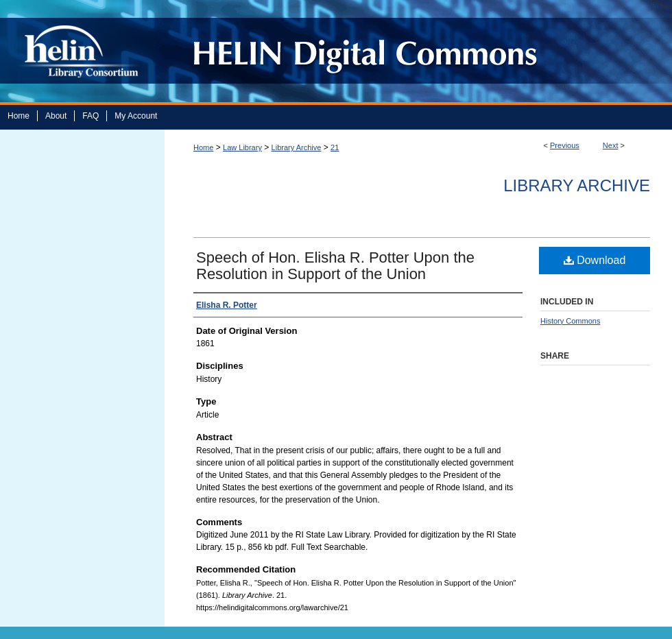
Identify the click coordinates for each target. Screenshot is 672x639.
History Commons (570, 321)
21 (335, 147)
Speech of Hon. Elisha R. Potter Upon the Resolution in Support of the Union (335, 266)
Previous (565, 145)
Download (595, 260)
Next (611, 145)
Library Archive (297, 147)
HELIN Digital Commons (413, 51)
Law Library (242, 147)
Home (203, 147)
